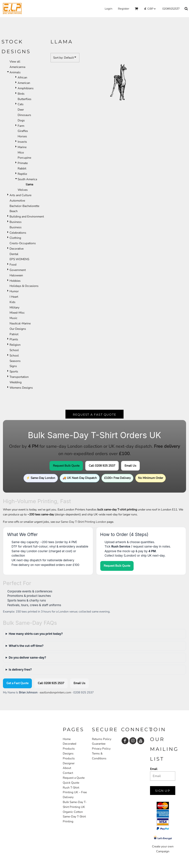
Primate (23, 163)
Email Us (130, 466)
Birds (21, 94)
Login (108, 9)
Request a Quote (74, 778)
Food (13, 265)
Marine (22, 147)
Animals (15, 72)
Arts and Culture (20, 195)
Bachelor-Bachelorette (24, 206)
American (24, 83)
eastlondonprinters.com (55, 692)
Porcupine (24, 158)
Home (67, 739)
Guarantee (99, 744)
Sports (14, 371)
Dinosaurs (24, 115)
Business (16, 222)
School (14, 350)
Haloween (16, 275)
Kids (13, 302)
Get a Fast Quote (17, 683)
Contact (68, 773)
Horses (22, 136)
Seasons (15, 361)
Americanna (17, 67)
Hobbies (15, 281)
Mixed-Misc (17, 313)
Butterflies (25, 99)
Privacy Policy (101, 749)
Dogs (21, 120)
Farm (21, 126)
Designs (68, 753)
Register (124, 9)
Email (154, 769)
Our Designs (18, 329)
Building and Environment (27, 217)
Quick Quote (71, 783)
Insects (22, 142)
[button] (137, 9)
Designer (69, 763)
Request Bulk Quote (66, 466)
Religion (15, 345)
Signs (13, 366)
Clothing (15, 238)
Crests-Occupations (23, 243)
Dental (14, 254)
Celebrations (18, 233)
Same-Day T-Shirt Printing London (83, 522)
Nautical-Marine (20, 323)
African (22, 77)
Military (14, 307)
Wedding (16, 382)
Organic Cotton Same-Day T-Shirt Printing (74, 817)
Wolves (23, 190)
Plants (14, 339)
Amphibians (26, 88)
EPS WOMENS (19, 259)
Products (69, 758)
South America (27, 179)
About (67, 768)
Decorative (17, 249)
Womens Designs (21, 388)
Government (18, 270)
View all (15, 62)
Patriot (14, 334)
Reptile (22, 174)
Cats (21, 104)
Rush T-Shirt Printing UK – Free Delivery (75, 792)
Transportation (19, 377)
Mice (21, 153)
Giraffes (23, 131)
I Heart (14, 297)
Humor (14, 291)
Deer (21, 110)
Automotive (17, 201)
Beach (14, 211)
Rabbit (22, 168)
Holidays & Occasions (24, 286)
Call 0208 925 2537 (102, 466)
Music (13, 318)
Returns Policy (102, 739)
